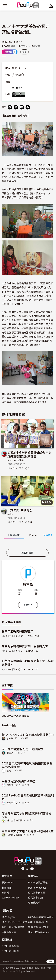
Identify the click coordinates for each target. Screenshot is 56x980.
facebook (23, 869)
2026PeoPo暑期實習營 (15, 716)
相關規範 (7, 888)
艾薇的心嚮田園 (15, 835)
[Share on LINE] (22, 107)
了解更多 (28, 605)
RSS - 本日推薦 (10, 951)
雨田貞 (10, 753)
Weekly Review (10, 898)
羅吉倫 (28, 584)
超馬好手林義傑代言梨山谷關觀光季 (25, 646)
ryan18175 (12, 738)
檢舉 (25, 52)
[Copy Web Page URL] (28, 107)
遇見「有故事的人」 (39, 932)
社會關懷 (18, 75)
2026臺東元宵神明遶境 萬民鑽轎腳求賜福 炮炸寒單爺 (27, 765)
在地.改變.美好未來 (39, 927)
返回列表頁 (27, 553)
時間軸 (5, 893)
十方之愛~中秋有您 (20, 510)
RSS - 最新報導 (10, 946)
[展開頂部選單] (51, 6)
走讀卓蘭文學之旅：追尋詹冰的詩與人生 (28, 831)
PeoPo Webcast (37, 888)
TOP (50, 961)
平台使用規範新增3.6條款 (18, 781)
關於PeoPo (8, 883)
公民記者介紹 (35, 898)
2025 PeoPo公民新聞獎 (15, 922)
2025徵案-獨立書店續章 (41, 917)
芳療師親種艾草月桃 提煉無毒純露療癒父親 (27, 815)
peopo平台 (12, 785)
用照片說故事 (9, 932)
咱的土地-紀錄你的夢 (13, 927)
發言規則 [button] (48, 535)
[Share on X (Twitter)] (16, 107)
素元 (9, 770)
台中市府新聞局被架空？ (18, 631)
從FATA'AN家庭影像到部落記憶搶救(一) (28, 735)
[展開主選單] (5, 6)
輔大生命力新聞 (15, 820)
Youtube (32, 869)
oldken (11, 514)
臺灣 (15, 68)
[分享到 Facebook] (10, 107)
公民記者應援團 (37, 893)
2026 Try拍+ (9, 917)
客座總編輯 (34, 903)
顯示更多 (18, 88)
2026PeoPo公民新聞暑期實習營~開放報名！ (28, 797)
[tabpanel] (27, 545)
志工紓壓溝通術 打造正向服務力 (22, 749)
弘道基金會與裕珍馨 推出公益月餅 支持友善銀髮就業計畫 (29, 454)
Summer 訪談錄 (16, 460)
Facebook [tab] (14, 535)
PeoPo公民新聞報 (38, 883)
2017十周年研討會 (38, 922)
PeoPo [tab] (33, 535)
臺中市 (22, 68)
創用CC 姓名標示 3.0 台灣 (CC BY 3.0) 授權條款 (19, 94)
